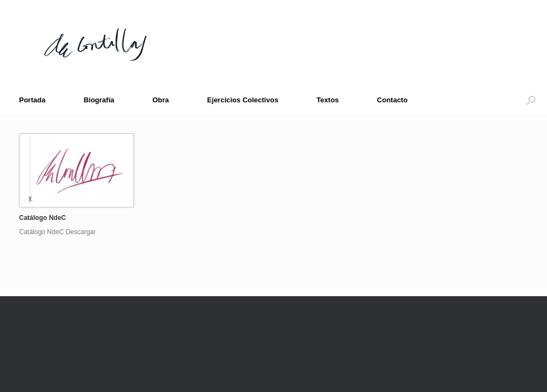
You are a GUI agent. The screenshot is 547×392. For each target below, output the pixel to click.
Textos (328, 100)
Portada (32, 100)
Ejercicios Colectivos (243, 100)
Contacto (392, 100)
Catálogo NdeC (42, 218)
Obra (161, 100)
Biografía (99, 100)
